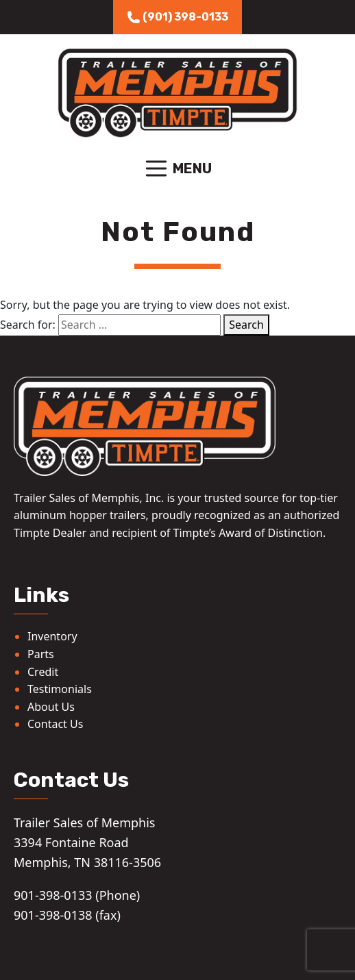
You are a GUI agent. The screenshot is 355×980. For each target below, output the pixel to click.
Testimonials (60, 689)
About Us (51, 707)
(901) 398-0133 (177, 17)
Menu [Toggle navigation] (177, 168)
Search (246, 325)
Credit (43, 672)
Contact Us (55, 724)
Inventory (52, 636)
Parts (41, 654)
